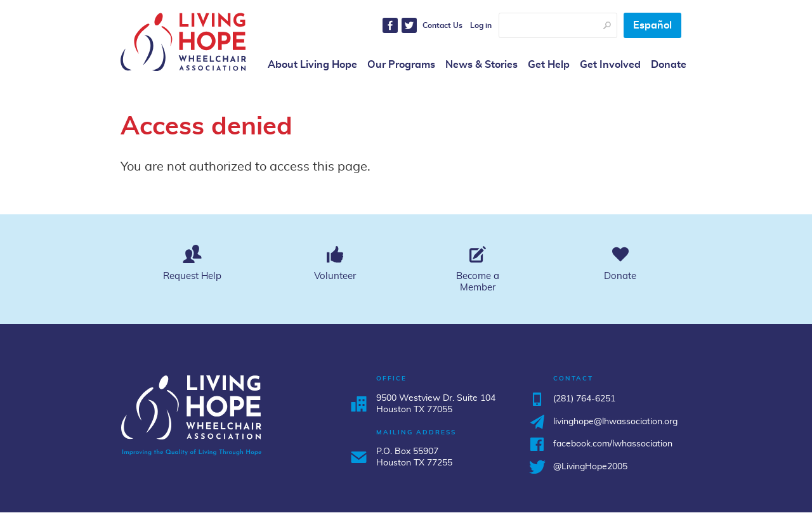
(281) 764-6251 (584, 399)
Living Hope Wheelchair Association (183, 42)
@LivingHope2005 (590, 467)
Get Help (549, 65)
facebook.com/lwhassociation (613, 444)
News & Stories (481, 65)
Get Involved (610, 65)
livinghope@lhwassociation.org (615, 422)
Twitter (409, 25)
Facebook (390, 25)
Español (652, 25)
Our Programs (401, 65)
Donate (669, 65)
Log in (481, 25)
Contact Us (442, 25)
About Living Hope (312, 65)
